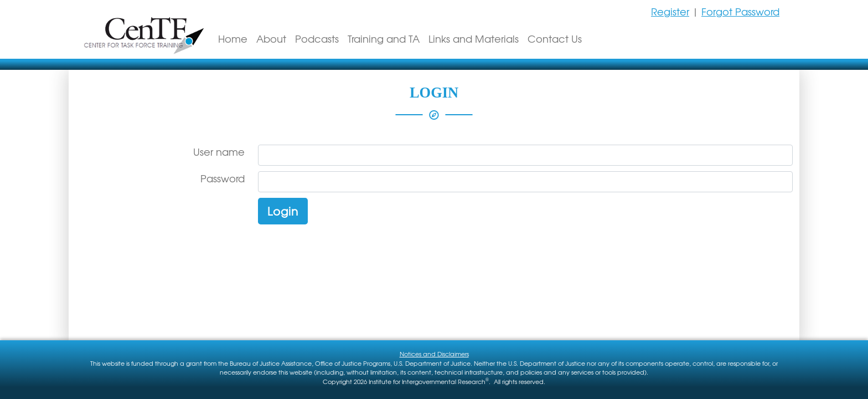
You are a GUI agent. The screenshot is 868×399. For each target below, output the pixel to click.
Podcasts (317, 39)
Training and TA (384, 39)
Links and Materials (474, 39)
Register (670, 11)
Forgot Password (740, 11)
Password (223, 178)
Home (233, 39)
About (271, 39)
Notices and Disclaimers (434, 354)
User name (219, 152)
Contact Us (555, 39)
